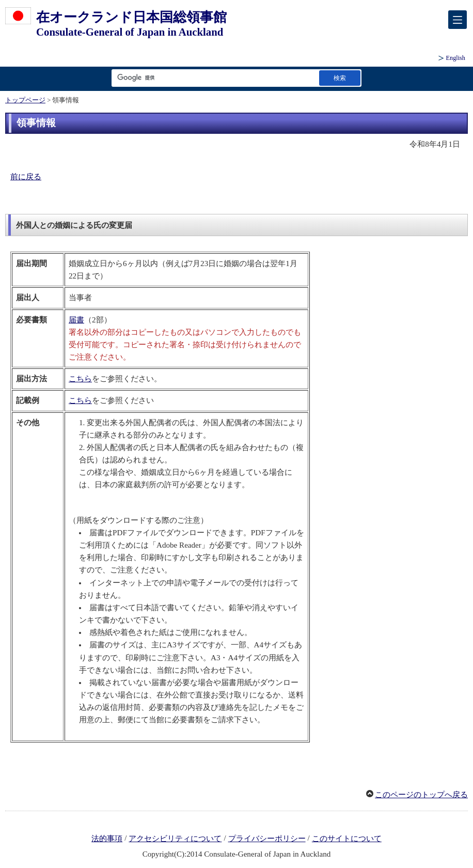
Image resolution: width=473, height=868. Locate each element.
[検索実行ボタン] (340, 78)
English (456, 58)
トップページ (25, 100)
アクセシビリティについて (175, 839)
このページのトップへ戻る (421, 795)
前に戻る (26, 177)
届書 (76, 320)
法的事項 (107, 839)
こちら (80, 379)
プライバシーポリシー (267, 839)
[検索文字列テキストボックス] (213, 78)
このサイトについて (347, 839)
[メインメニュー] (458, 20)
